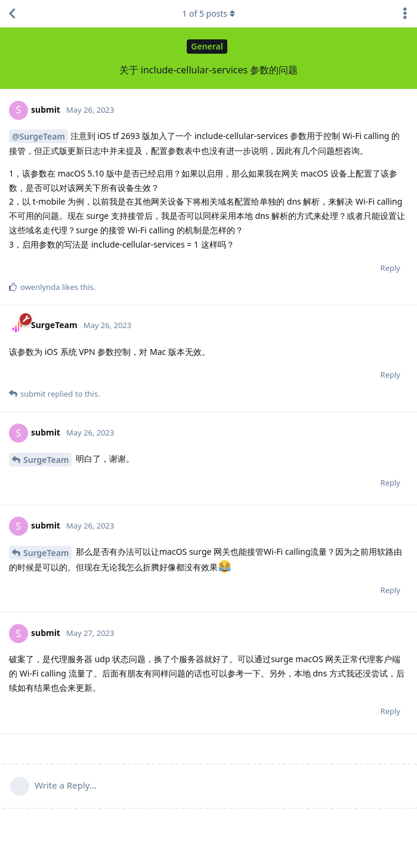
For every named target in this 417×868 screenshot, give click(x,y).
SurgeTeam (46, 460)
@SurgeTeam (38, 136)
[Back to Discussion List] (12, 14)
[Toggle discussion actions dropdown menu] (405, 14)
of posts (208, 13)
